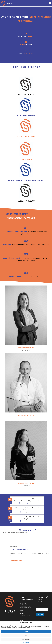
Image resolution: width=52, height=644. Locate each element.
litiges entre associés (31, 504)
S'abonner (40, 616)
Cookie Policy (26, 642)
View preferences (26, 639)
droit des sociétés (31, 513)
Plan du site (23, 619)
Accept (26, 632)
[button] (50, 622)
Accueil (22, 615)
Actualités (24, 504)
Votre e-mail (39, 608)
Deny (26, 636)
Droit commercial (31, 523)
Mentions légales (25, 617)
